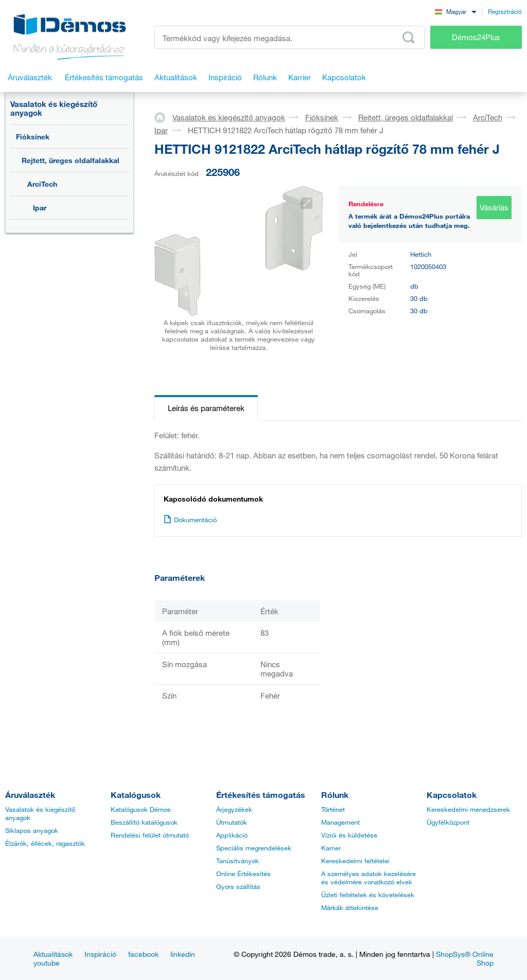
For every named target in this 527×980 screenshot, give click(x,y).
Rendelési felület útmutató (150, 835)
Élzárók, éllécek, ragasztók (45, 843)
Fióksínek (33, 137)
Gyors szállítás (238, 886)
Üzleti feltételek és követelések (368, 895)
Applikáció (232, 835)
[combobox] (455, 11)
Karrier (331, 848)
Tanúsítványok (238, 861)
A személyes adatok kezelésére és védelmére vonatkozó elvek (368, 878)
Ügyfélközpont (448, 822)
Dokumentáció (190, 520)
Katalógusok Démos (141, 809)
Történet (333, 809)
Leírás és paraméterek (206, 408)
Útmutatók (232, 822)
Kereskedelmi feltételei (355, 861)
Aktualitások (53, 954)
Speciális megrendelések (254, 848)
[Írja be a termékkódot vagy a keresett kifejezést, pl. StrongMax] (290, 37)
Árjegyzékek (234, 809)
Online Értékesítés (243, 874)
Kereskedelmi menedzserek (468, 809)
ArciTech (42, 184)
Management (340, 822)
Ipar (40, 208)
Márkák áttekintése (350, 907)
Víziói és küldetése (349, 835)
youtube (47, 963)
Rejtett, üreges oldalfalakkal (71, 160)
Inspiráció (100, 954)
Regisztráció (505, 11)
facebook (143, 954)
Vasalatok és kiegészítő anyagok (54, 108)
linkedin (183, 954)
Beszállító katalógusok (144, 822)
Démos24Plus (476, 37)
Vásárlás (494, 207)
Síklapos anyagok (32, 830)
